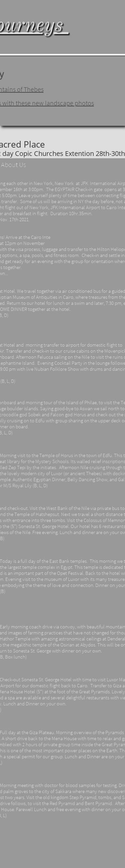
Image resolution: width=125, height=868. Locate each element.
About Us (13, 164)
